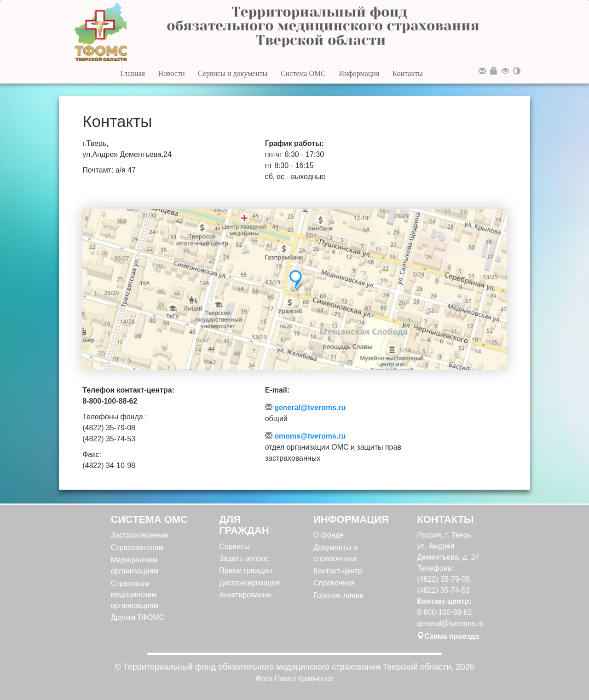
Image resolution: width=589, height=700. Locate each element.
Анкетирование (245, 595)
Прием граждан (245, 570)
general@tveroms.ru (306, 408)
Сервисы (234, 547)
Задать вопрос (244, 558)
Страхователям (137, 547)
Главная (133, 73)
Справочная (334, 583)
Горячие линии (338, 595)
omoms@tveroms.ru (306, 436)
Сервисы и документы (233, 73)
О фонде (329, 535)
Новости (171, 73)
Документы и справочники (335, 553)
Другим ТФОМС (138, 617)
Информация (359, 73)
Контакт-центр (338, 571)
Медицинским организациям (135, 565)
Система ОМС (303, 73)
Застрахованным (140, 535)
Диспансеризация (249, 583)
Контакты (408, 73)
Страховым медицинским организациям (135, 594)
